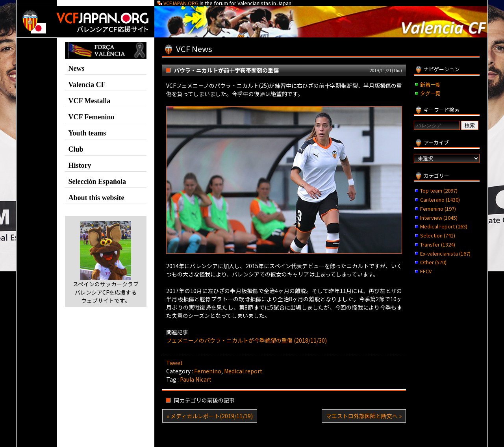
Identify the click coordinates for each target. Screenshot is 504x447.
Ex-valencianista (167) (445, 253)
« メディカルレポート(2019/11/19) (210, 416)
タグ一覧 (430, 93)
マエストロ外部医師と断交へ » (364, 416)
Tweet (174, 363)
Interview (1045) (439, 218)
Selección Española (97, 182)
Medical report (243, 371)
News (77, 69)
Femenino (208, 371)
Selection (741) (438, 235)
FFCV (426, 271)
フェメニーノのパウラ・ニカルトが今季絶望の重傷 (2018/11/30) (246, 340)
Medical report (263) (444, 226)
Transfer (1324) (438, 244)
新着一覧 (430, 84)
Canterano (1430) (440, 199)
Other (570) (433, 262)
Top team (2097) (439, 190)
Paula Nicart (196, 379)
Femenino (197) (438, 209)
